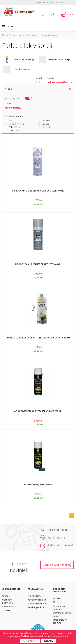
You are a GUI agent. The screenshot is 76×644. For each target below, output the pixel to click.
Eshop (5, 35)
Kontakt (60, 3)
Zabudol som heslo (37, 604)
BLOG (69, 3)
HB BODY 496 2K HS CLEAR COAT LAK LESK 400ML (38, 191)
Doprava (41, 3)
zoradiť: (50, 78)
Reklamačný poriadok (59, 607)
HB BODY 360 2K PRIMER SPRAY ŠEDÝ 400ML (38, 264)
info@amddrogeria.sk (60, 545)
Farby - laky (17, 35)
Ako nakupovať (35, 596)
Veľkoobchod (9, 607)
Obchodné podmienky (8, 601)
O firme (6, 596)
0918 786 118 (57, 538)
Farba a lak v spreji (49, 35)
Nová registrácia (36, 607)
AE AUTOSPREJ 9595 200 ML (38, 485)
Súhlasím (49, 641)
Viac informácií (30, 641)
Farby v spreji (31, 35)
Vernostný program (37, 600)
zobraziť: (38, 78)
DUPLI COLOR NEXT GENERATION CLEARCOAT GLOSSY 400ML (38, 338)
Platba (50, 3)
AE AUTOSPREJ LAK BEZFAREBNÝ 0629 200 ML (38, 411)
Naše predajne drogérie (60, 621)
